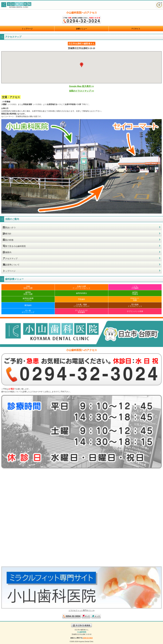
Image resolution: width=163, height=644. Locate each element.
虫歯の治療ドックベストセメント (81, 287)
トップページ (27, 29)
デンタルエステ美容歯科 (81, 311)
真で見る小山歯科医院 (14, 246)
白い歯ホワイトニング (28, 311)
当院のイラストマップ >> (81, 91)
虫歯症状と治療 (28, 287)
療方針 (7, 234)
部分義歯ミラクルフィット (135, 305)
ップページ (9, 271)
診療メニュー (82, 29)
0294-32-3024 (88, 638)
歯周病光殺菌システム (28, 299)
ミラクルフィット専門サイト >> (81, 610)
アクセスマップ (159, 5)
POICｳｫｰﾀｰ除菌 (135, 299)
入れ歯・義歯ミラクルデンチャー (81, 305)
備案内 (7, 252)
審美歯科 (28, 305)
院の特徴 (8, 240)
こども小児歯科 (135, 287)
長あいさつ (9, 227)
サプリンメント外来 (135, 311)
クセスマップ (10, 258)
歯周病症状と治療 (28, 293)
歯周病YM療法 (135, 293)
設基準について (11, 265)
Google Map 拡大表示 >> (82, 86)
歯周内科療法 (81, 293)
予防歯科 (81, 299)
